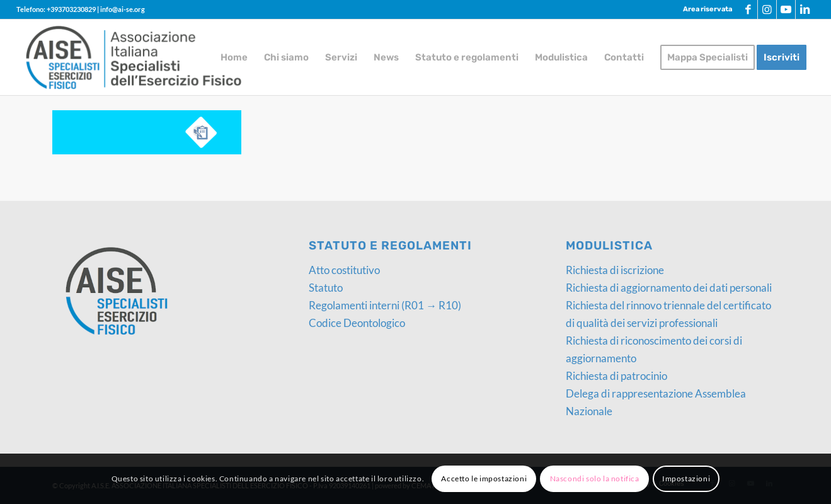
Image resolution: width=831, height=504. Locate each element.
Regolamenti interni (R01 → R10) (385, 305)
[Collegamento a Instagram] (767, 9)
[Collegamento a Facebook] (748, 9)
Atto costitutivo (344, 270)
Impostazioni (686, 478)
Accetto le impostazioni (484, 478)
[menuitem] (704, 9)
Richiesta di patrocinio (616, 376)
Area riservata (708, 9)
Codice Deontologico (357, 323)
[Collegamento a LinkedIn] (805, 9)
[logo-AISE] (134, 57)
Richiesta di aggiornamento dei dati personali (669, 288)
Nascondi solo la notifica (595, 478)
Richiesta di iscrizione (615, 270)
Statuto (326, 288)
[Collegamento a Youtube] (786, 9)
